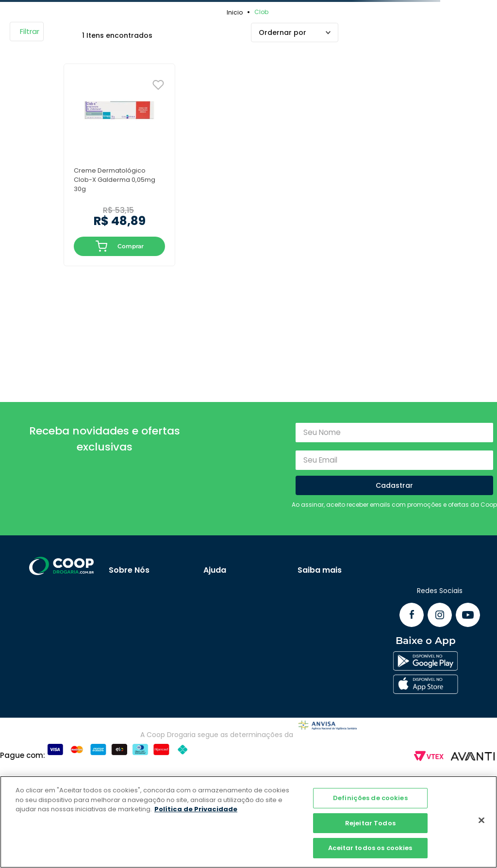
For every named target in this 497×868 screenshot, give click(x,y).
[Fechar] (481, 820)
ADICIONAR (102, 246)
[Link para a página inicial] (236, 12)
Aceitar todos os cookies (370, 848)
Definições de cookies (370, 798)
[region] (248, 822)
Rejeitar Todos (370, 823)
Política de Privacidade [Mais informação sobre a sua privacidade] (196, 809)
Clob (261, 12)
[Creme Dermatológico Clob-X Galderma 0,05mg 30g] (119, 165)
